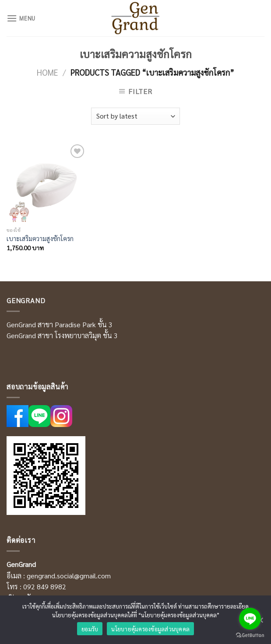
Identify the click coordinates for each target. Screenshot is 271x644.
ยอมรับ (90, 629)
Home (48, 72)
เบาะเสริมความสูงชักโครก (40, 238)
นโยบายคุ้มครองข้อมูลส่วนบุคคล (150, 629)
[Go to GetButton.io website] (250, 635)
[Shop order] (135, 116)
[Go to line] (250, 619)
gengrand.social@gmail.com (69, 576)
